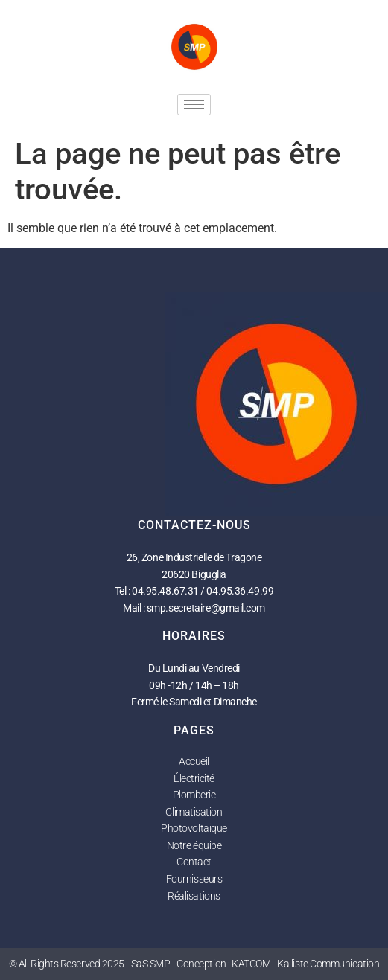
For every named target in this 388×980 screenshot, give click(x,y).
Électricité (194, 778)
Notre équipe (194, 845)
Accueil (194, 761)
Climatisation (194, 812)
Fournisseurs (194, 879)
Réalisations (194, 896)
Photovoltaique (194, 828)
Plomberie (194, 795)
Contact (194, 862)
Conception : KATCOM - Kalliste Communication (278, 964)
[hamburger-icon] (194, 105)
